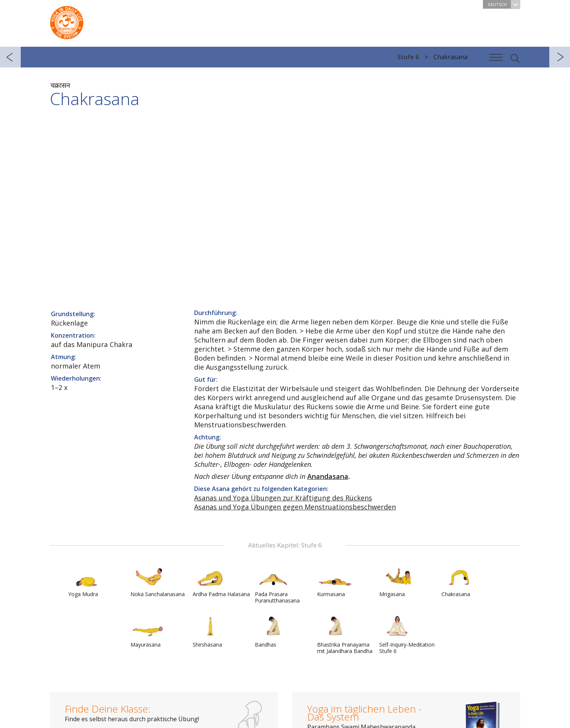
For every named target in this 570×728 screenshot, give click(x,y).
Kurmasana (335, 581)
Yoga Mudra (86, 581)
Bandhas (273, 632)
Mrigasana (397, 581)
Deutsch (504, 4)
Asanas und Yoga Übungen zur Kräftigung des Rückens (283, 498)
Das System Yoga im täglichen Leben (67, 21)
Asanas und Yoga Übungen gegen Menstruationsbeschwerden (295, 507)
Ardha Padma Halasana (221, 581)
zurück (10, 57)
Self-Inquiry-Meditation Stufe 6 (407, 635)
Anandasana (328, 476)
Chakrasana (460, 581)
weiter (560, 57)
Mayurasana (149, 632)
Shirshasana (211, 632)
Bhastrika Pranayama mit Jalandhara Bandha (345, 635)
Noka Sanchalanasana (158, 581)
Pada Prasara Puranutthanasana (277, 584)
